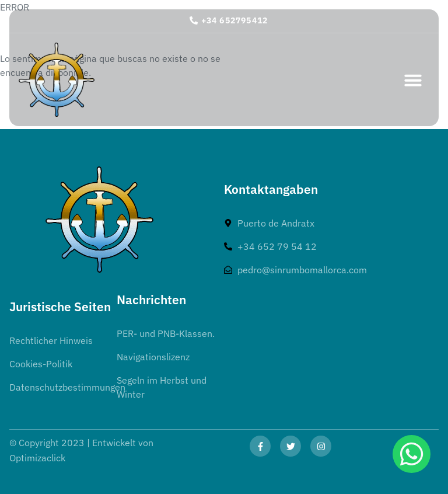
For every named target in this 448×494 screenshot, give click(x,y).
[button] (413, 80)
